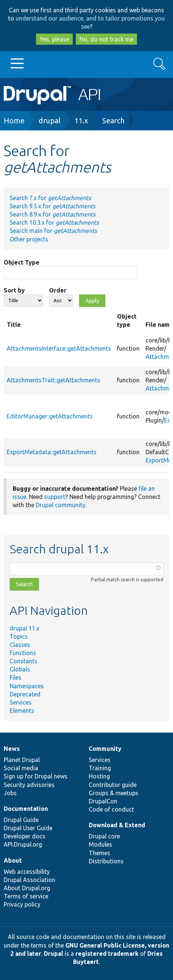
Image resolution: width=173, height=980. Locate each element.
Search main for (53, 231)
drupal (50, 121)
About (13, 860)
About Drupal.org (27, 888)
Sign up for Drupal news (36, 776)
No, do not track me (106, 39)
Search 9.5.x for (53, 206)
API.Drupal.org (23, 844)
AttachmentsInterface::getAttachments (59, 348)
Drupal (53, 954)
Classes (20, 645)
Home (14, 121)
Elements (22, 711)
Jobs (10, 793)
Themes (99, 853)
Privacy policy (22, 904)
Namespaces (27, 686)
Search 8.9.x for (53, 214)
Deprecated (25, 694)
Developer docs (25, 836)
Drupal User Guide (28, 828)
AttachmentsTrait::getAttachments (53, 380)
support (55, 497)
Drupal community (61, 505)
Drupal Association (30, 880)
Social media (21, 768)
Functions (23, 653)
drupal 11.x (25, 628)
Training (100, 768)
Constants (24, 661)
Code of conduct (111, 809)
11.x (81, 121)
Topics (19, 636)
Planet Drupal (22, 760)
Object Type (22, 262)
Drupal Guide (21, 820)
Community (105, 749)
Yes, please (54, 39)
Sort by (14, 290)
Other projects (29, 239)
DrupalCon (103, 801)
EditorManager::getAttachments (50, 416)
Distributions (106, 861)
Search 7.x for (50, 198)
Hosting (99, 776)
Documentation (26, 809)
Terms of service (26, 896)
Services (21, 702)
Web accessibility (27, 872)
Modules (100, 844)
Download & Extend (117, 825)
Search (113, 121)
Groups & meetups (114, 793)
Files (16, 677)
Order (58, 290)
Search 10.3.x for (54, 222)
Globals (20, 669)
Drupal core (104, 836)
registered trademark (107, 954)
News (12, 749)
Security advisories (29, 785)
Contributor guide (113, 785)
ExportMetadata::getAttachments (52, 452)
